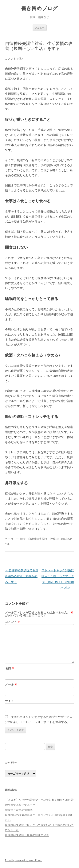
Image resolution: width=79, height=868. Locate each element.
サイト (9, 701)
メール (11, 684)
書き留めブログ (39, 8)
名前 (10, 668)
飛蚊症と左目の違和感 (19, 810)
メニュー (40, 28)
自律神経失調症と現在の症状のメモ (27, 835)
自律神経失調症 (38, 539)
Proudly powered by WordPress (23, 860)
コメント (13, 622)
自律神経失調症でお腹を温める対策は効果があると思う (22, 576)
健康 (23, 539)
